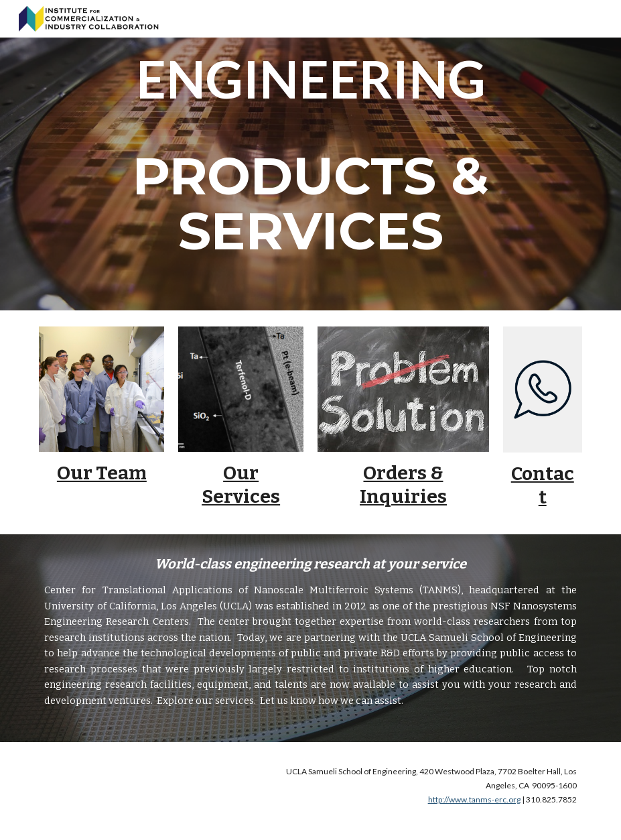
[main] (310, 155)
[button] (605, 19)
